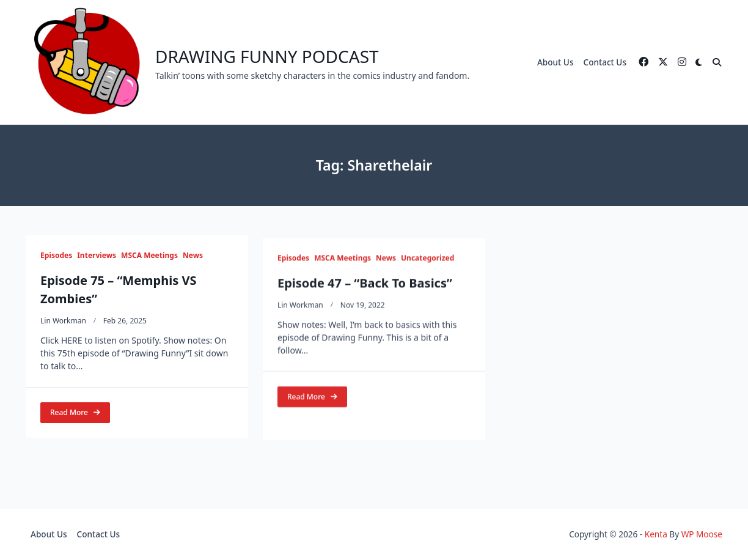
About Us (555, 62)
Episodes (56, 255)
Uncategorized (427, 264)
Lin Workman (63, 321)
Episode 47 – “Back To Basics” (365, 289)
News (193, 255)
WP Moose (702, 534)
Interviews (97, 255)
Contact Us (605, 62)
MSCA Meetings (149, 255)
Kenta (656, 534)
